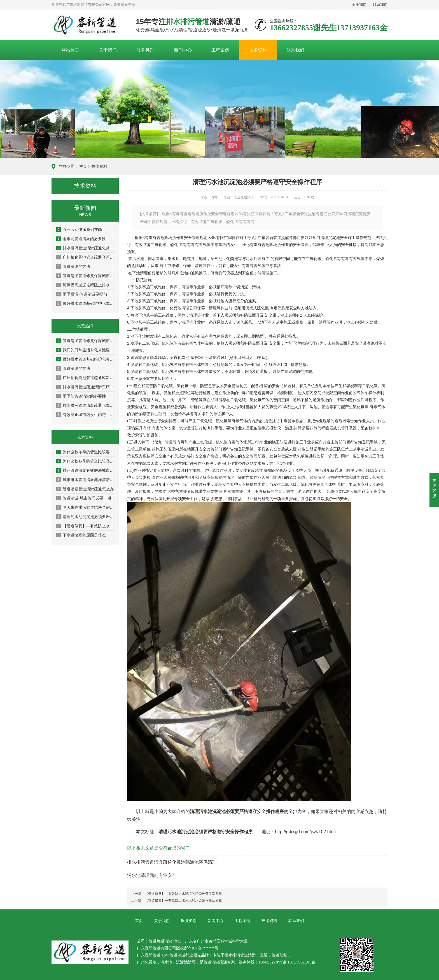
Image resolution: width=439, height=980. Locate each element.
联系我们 (380, 5)
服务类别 (145, 50)
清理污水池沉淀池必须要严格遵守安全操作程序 (85, 517)
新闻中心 (183, 50)
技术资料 (258, 50)
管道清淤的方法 (73, 266)
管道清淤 (248, 955)
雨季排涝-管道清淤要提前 (82, 294)
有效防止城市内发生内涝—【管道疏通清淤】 (85, 415)
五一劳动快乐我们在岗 (79, 229)
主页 (83, 166)
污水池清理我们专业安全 (152, 875)
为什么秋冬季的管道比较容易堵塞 (85, 452)
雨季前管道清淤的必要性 (81, 239)
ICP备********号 (205, 948)
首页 (139, 921)
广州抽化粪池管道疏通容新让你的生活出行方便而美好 (85, 257)
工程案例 (220, 50)
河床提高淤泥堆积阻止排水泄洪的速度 (85, 285)
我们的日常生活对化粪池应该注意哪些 (85, 350)
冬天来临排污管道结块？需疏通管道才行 (85, 507)
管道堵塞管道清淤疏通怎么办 (85, 489)
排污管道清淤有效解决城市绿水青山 (85, 470)
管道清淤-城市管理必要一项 (84, 498)
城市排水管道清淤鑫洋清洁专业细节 (85, 480)
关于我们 (359, 5)
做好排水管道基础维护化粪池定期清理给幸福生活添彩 (85, 303)
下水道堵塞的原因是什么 (81, 535)
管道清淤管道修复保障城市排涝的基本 (85, 276)
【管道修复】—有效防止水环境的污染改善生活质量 (85, 526)
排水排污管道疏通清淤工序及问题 (85, 387)
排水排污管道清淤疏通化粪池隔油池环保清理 (85, 248)
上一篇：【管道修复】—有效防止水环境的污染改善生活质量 (177, 894)
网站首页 (70, 50)
